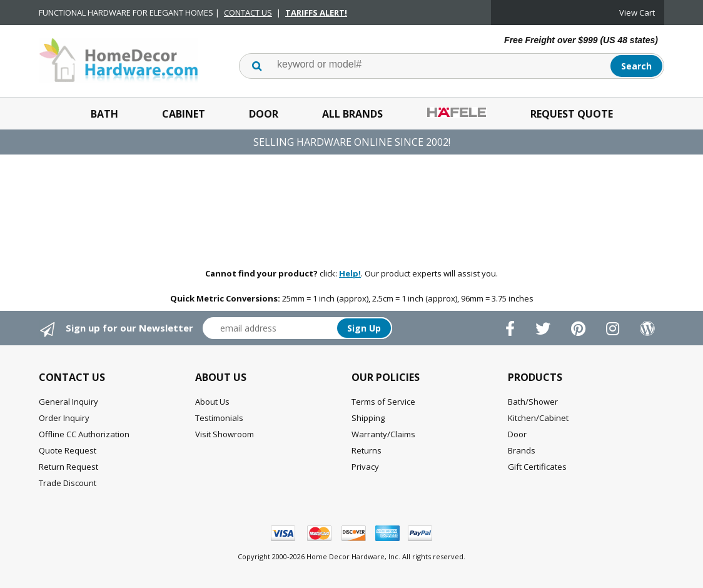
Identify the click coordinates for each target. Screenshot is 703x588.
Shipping (368, 418)
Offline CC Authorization (84, 434)
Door (264, 114)
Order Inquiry (64, 418)
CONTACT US (248, 13)
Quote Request (68, 450)
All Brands (352, 114)
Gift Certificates (537, 467)
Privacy (365, 467)
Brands (522, 450)
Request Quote (572, 114)
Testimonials (219, 418)
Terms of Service (383, 402)
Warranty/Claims (383, 434)
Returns (367, 450)
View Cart (637, 13)
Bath (104, 114)
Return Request (68, 467)
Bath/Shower (533, 402)
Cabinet (184, 114)
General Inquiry (68, 402)
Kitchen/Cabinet (538, 418)
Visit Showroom (225, 434)
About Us (212, 402)
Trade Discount (68, 483)
